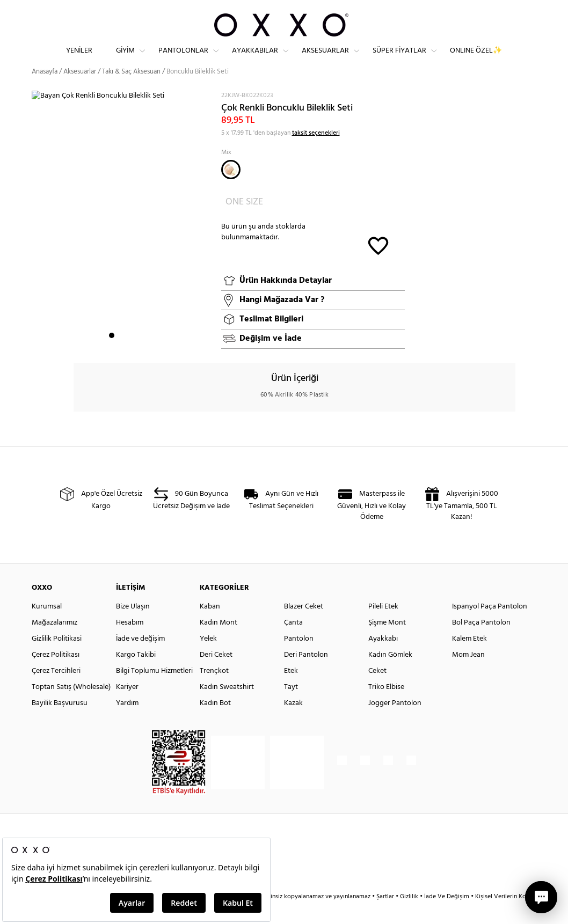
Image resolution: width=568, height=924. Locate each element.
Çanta (293, 642)
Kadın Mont (219, 642)
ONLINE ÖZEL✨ (476, 59)
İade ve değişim (140, 658)
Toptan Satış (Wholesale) (71, 706)
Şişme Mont (387, 642)
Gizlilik (410, 916)
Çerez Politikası (56, 674)
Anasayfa (45, 91)
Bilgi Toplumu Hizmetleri (154, 690)
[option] (122, 241)
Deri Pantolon (306, 674)
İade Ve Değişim (447, 916)
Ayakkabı (383, 658)
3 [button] (131, 355)
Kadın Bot (215, 723)
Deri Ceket (216, 674)
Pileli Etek (383, 626)
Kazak (293, 723)
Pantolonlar (183, 59)
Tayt (291, 706)
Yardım (127, 723)
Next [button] (37, 240)
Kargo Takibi (136, 674)
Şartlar (386, 916)
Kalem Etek (469, 658)
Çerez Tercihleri (56, 690)
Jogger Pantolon (395, 723)
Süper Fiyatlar (399, 59)
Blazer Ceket (304, 626)
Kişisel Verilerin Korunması (511, 916)
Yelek (208, 658)
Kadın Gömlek (390, 674)
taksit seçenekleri (316, 152)
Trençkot (214, 690)
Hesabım (130, 642)
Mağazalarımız (54, 642)
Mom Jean (468, 674)
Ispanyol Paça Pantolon (490, 626)
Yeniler (79, 59)
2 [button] (121, 355)
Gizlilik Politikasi (57, 658)
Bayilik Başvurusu (60, 723)
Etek (291, 690)
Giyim (125, 59)
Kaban (210, 626)
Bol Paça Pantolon (481, 642)
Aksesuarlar (325, 59)
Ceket (377, 690)
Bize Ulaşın (133, 626)
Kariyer (127, 706)
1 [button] (112, 355)
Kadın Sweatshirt (227, 706)
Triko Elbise (386, 706)
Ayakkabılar (255, 59)
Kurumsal (47, 626)
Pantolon (299, 658)
